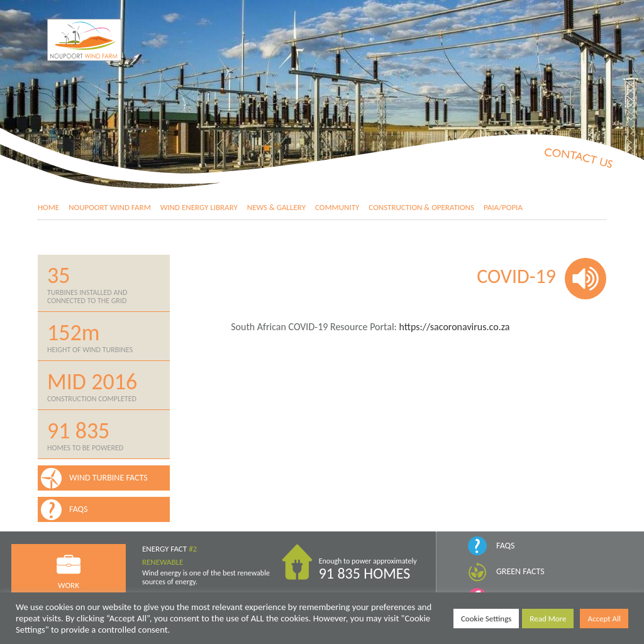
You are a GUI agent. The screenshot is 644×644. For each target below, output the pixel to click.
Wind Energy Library (199, 207)
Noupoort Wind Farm (110, 207)
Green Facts (520, 571)
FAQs (505, 546)
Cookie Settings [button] (486, 619)
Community (337, 207)
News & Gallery (276, 207)
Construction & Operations (421, 207)
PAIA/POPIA (503, 207)
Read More (548, 619)
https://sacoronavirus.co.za (453, 327)
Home (48, 207)
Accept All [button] (604, 619)
